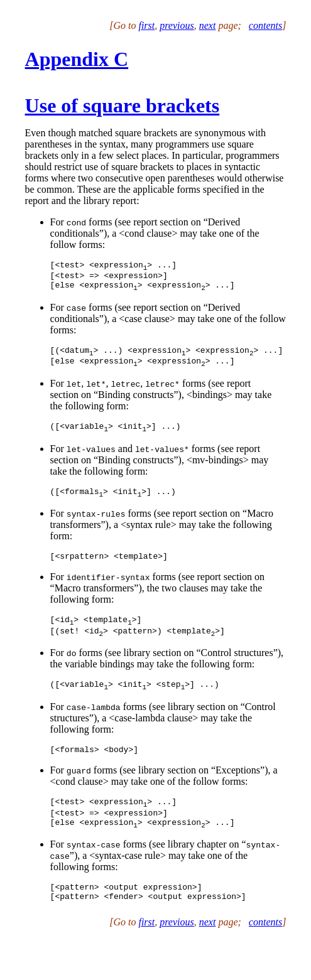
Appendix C (77, 59)
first (146, 25)
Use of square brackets (123, 105)
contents (265, 25)
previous (177, 25)
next (208, 25)
